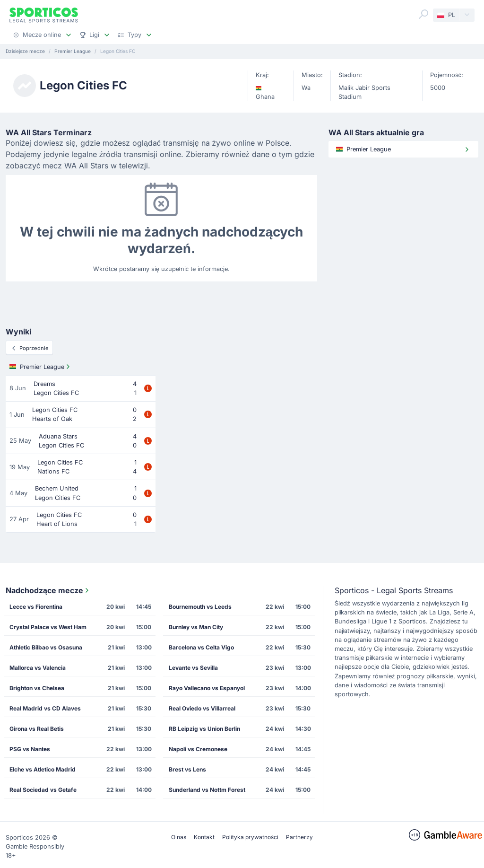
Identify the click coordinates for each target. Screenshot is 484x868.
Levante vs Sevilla (193, 668)
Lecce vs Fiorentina (36, 607)
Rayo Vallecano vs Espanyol (207, 688)
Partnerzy (299, 837)
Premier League (41, 367)
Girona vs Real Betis (37, 729)
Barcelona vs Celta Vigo (201, 647)
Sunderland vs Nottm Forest (207, 790)
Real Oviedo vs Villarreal (202, 708)
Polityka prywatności (250, 837)
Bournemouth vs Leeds (200, 607)
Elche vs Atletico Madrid (43, 769)
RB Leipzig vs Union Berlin (204, 729)
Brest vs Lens (187, 769)
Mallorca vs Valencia (38, 668)
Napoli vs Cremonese (198, 749)
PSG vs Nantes (30, 749)
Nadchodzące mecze (48, 590)
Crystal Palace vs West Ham (48, 627)
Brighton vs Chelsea (37, 688)
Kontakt (204, 837)
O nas (179, 837)
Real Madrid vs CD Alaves (45, 708)
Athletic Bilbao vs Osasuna (46, 647)
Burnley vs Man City (196, 627)
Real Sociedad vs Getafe (43, 790)
